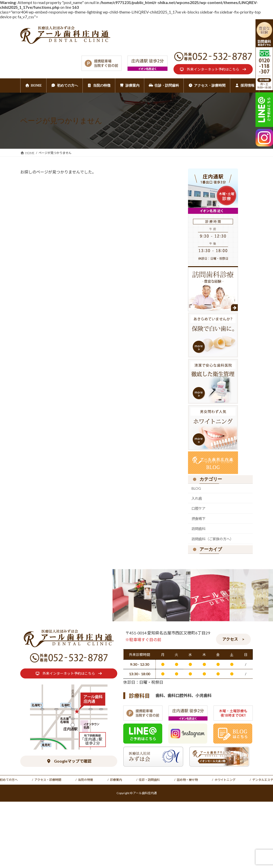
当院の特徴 (85, 780)
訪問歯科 (198, 529)
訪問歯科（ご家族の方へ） (212, 539)
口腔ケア (198, 508)
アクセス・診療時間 (48, 780)
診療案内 (116, 780)
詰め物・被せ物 (187, 780)
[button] (213, 69)
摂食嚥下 (198, 519)
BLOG (196, 488)
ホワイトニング (225, 780)
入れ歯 (197, 498)
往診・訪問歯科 (149, 780)
